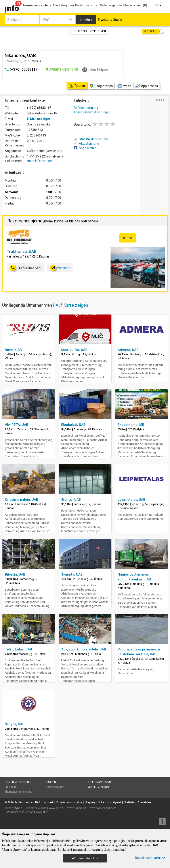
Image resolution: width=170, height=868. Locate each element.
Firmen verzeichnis (37, 5)
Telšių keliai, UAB (18, 649)
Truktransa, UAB (22, 251)
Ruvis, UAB (13, 350)
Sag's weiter (85, 148)
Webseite (60, 268)
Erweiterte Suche (110, 20)
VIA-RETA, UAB (17, 425)
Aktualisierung (86, 144)
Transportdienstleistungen (92, 112)
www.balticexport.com (103, 808)
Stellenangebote (110, 5)
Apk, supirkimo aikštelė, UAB (84, 649)
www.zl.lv (42, 812)
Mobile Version (98, 787)
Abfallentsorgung (86, 108)
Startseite (11, 787)
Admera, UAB (128, 350)
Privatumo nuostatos (69, 802)
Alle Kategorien (63, 5)
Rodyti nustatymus (150, 858)
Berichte (92, 5)
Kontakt (48, 802)
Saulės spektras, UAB (27, 802)
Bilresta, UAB (15, 574)
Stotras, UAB (71, 500)
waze (124, 86)
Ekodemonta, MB (131, 425)
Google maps (101, 86)
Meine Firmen (135, 5)
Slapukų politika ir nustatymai (103, 802)
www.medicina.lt (36, 808)
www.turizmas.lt (76, 808)
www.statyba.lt (13, 808)
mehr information (39, 161)
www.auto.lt (56, 808)
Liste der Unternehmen (89, 31)
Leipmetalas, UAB (132, 500)
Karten (80, 5)
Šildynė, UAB (15, 724)
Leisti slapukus (85, 858)
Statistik (129, 802)
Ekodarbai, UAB (73, 425)
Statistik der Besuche (91, 139)
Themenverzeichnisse (18, 792)
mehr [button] (128, 238)
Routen (60, 787)
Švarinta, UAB (72, 574)
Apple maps (147, 86)
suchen (87, 20)
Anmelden (144, 802)
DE (159, 5)
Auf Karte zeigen (72, 305)
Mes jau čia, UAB (74, 350)
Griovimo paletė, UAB (22, 500)
